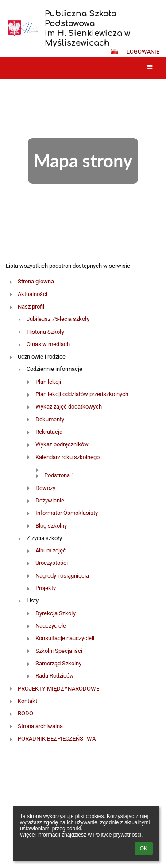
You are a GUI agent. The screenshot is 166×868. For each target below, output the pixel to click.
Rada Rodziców (55, 676)
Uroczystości (52, 563)
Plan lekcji (48, 382)
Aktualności (33, 294)
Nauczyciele (51, 626)
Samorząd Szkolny (58, 663)
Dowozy (45, 488)
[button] (114, 51)
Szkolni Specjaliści (59, 651)
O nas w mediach (48, 344)
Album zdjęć (51, 550)
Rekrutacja (49, 432)
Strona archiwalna (40, 726)
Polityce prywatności (117, 835)
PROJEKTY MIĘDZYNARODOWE (58, 689)
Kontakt (27, 701)
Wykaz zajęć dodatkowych (69, 407)
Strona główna (36, 281)
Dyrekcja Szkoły (56, 613)
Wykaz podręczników (62, 444)
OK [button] (144, 849)
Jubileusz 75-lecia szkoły (58, 319)
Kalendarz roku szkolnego (68, 457)
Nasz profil (31, 307)
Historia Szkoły (45, 332)
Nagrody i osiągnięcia (62, 576)
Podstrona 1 (59, 475)
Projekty (46, 588)
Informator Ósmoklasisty (67, 513)
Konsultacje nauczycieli (65, 638)
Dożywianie (50, 500)
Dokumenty (50, 419)
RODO (25, 713)
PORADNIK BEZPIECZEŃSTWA (57, 739)
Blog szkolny (51, 526)
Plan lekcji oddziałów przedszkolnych (82, 394)
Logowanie (143, 52)
